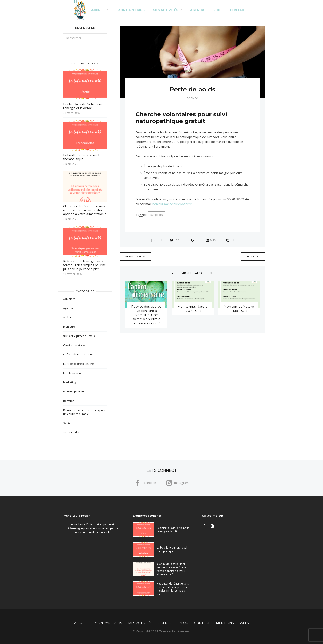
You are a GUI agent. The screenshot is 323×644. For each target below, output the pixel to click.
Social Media (71, 432)
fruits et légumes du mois (79, 336)
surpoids (157, 215)
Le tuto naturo (72, 373)
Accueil (98, 10)
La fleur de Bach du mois (79, 354)
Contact (238, 10)
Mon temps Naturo (75, 391)
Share (156, 240)
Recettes (69, 401)
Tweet (177, 240)
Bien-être (69, 327)
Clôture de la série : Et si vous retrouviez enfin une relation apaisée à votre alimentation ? (85, 210)
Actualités (69, 299)
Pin (231, 240)
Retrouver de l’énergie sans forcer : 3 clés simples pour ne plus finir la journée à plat (85, 265)
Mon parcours (131, 10)
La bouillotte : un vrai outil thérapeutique (81, 157)
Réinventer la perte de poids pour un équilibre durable (84, 412)
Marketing (70, 382)
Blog (217, 10)
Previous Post (135, 256)
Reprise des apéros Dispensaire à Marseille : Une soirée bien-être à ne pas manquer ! (146, 315)
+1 (195, 240)
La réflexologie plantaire (78, 364)
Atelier (67, 317)
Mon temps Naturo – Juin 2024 (193, 309)
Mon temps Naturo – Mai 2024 (239, 309)
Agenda (197, 10)
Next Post (253, 256)
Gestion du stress (74, 345)
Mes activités (166, 10)
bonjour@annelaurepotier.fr (172, 204)
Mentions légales (232, 623)
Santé (67, 423)
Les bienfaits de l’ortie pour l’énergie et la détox (83, 106)
